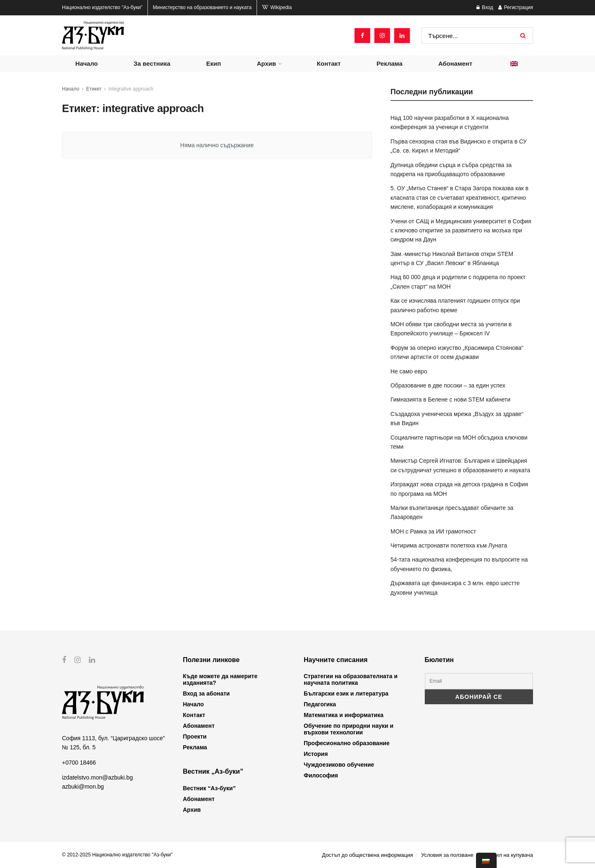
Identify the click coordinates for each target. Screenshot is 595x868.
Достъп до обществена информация (367, 855)
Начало (86, 63)
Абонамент (455, 63)
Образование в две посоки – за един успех (448, 385)
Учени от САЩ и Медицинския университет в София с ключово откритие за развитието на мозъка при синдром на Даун (461, 231)
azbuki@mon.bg (83, 787)
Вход (485, 7)
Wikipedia (277, 7)
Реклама (389, 63)
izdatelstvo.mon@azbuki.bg (97, 777)
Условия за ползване (447, 855)
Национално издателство (102, 7)
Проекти (195, 736)
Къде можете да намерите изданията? (220, 679)
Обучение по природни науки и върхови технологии (349, 729)
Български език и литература (346, 693)
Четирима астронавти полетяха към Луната (449, 545)
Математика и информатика (344, 715)
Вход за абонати (207, 693)
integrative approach (131, 89)
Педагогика (320, 704)
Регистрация (516, 7)
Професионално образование (347, 743)
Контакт (329, 63)
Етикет (94, 89)
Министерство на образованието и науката (202, 7)
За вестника (152, 63)
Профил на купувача (507, 855)
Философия (321, 775)
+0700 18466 (79, 762)
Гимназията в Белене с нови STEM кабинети (450, 399)
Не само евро (409, 371)
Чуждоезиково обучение (339, 765)
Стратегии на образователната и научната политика (351, 679)
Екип (214, 63)
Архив (266, 63)
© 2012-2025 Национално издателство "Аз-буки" (117, 855)
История (316, 754)
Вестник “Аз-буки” (209, 788)
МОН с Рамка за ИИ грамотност (433, 531)
